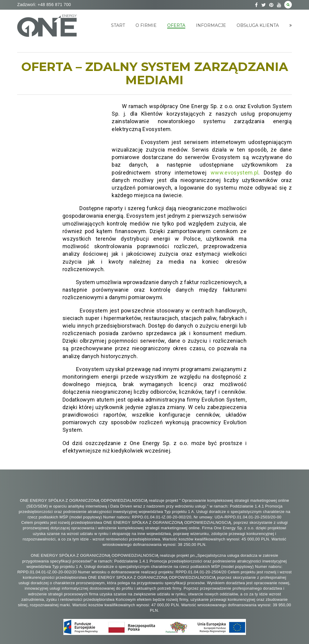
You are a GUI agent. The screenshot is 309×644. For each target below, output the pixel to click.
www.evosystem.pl (234, 173)
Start (118, 25)
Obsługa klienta (258, 25)
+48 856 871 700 (54, 5)
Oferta (176, 25)
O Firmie (146, 25)
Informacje (211, 25)
